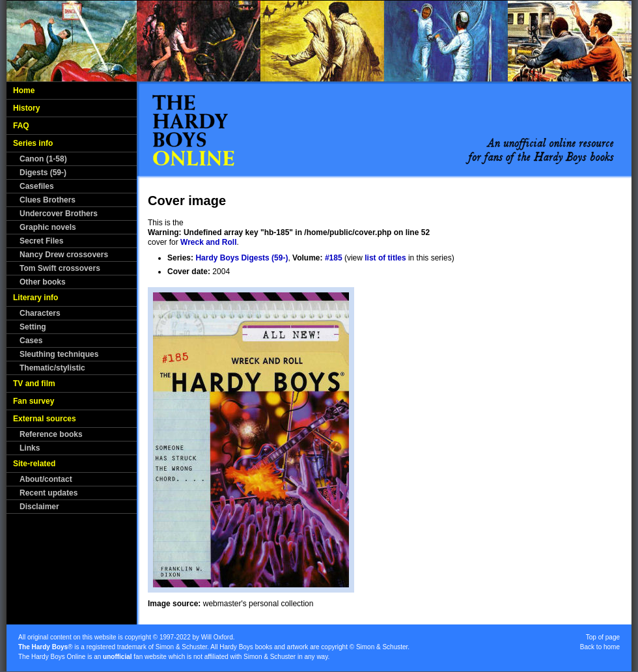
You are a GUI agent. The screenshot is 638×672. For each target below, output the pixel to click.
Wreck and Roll (208, 242)
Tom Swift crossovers (60, 268)
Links (30, 448)
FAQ (21, 126)
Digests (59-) (43, 173)
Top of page (603, 637)
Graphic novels (48, 227)
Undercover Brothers (59, 214)
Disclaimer (39, 507)
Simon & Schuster (181, 647)
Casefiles (37, 186)
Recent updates (49, 493)
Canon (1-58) (43, 159)
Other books (43, 282)
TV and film (34, 384)
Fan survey (34, 401)
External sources (45, 419)
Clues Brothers (48, 200)
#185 (334, 258)
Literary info (35, 298)
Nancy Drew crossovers (64, 255)
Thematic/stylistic (52, 368)
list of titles (385, 258)
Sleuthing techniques (59, 354)
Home (24, 91)
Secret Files (41, 241)
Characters (40, 313)
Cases (31, 341)
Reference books (51, 434)
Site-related (34, 464)
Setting (33, 327)
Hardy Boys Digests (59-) (242, 258)
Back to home (600, 647)
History (26, 108)
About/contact (46, 479)
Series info (33, 143)
